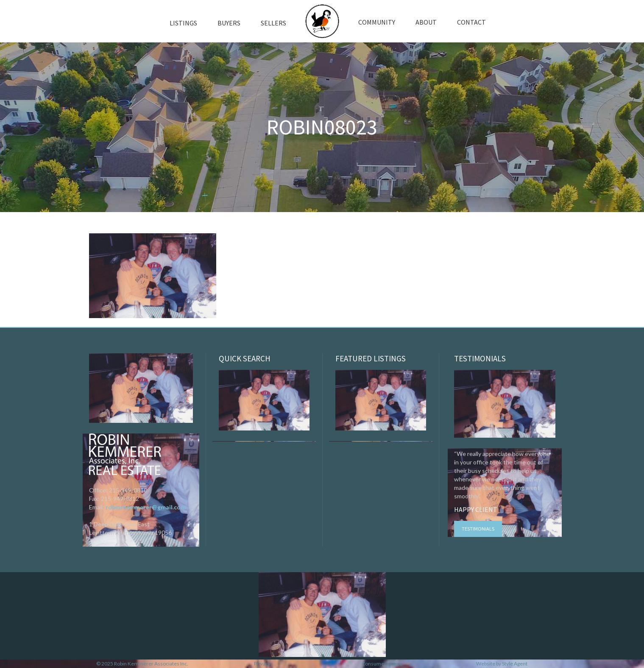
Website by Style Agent (502, 664)
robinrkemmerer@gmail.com (146, 507)
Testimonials (478, 529)
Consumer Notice (382, 664)
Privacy (262, 664)
